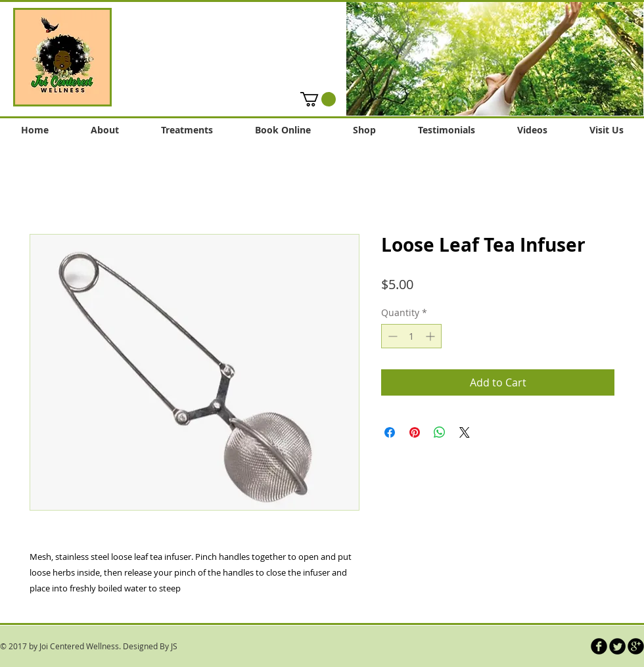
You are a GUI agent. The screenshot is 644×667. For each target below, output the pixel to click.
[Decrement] (391, 336)
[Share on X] (465, 432)
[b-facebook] (599, 646)
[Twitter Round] (617, 646)
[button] (495, 58)
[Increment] (431, 336)
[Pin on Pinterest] (415, 432)
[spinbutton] (411, 336)
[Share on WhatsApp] (440, 432)
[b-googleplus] (636, 646)
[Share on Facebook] (390, 432)
